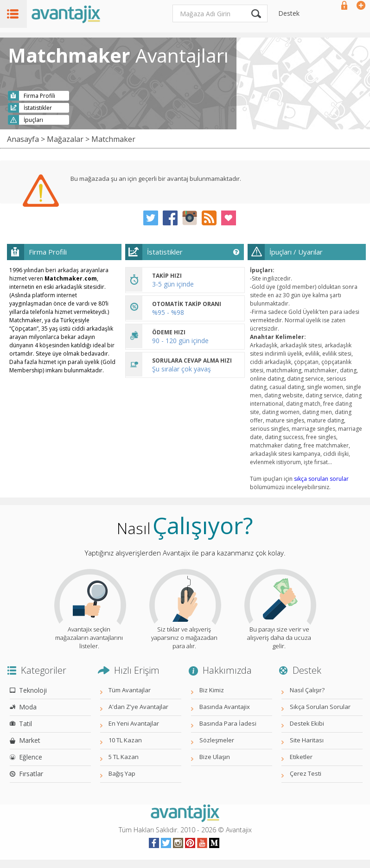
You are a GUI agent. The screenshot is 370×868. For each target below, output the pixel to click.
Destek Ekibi (307, 723)
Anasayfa (23, 139)
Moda (28, 707)
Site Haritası (307, 740)
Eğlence (31, 757)
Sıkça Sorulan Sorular (320, 707)
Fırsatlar (31, 774)
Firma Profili (39, 96)
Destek (289, 13)
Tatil (26, 724)
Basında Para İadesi (228, 723)
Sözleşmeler (217, 740)
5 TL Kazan (124, 757)
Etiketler (301, 757)
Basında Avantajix (225, 707)
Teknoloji (33, 690)
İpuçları (33, 120)
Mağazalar (65, 139)
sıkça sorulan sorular (321, 479)
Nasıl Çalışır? (307, 690)
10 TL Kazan (125, 740)
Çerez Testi (306, 773)
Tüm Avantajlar (130, 690)
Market (30, 740)
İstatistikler (38, 108)
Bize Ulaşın (215, 757)
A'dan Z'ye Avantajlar (138, 707)
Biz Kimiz (212, 690)
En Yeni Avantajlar (134, 723)
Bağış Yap (122, 773)
